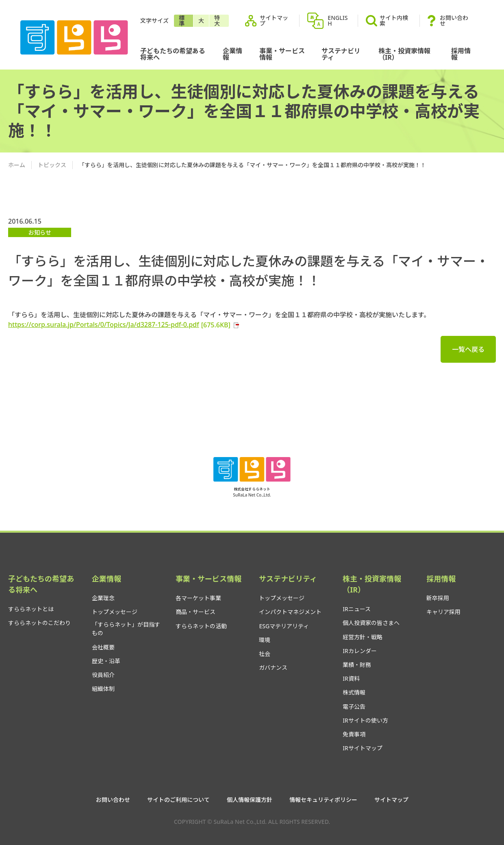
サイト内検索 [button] (387, 21)
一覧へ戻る (468, 349)
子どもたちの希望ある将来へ (173, 54)
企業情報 (232, 54)
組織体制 (103, 689)
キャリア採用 (443, 612)
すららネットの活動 (201, 626)
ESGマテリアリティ (284, 626)
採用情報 (461, 54)
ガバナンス (273, 668)
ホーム (17, 165)
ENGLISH (338, 21)
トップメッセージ (115, 612)
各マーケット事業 (198, 598)
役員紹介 (103, 675)
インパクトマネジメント (290, 612)
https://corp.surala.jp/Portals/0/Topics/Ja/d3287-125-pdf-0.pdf (124, 324)
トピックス (52, 165)
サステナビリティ (341, 54)
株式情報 (354, 692)
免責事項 (354, 734)
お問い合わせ (454, 21)
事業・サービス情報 (282, 54)
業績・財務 (357, 665)
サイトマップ (274, 21)
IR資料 (351, 678)
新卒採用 (438, 598)
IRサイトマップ (362, 748)
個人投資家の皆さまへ (371, 623)
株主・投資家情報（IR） (404, 54)
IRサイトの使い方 (365, 720)
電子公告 (354, 707)
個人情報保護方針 (250, 800)
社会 (265, 654)
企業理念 (103, 598)
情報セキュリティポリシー (323, 800)
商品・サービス (196, 612)
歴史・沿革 (106, 661)
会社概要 (103, 647)
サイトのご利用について (178, 800)
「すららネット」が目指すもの (126, 629)
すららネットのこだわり (39, 623)
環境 (265, 640)
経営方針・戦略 (363, 637)
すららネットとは (31, 609)
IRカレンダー (360, 651)
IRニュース (356, 609)
